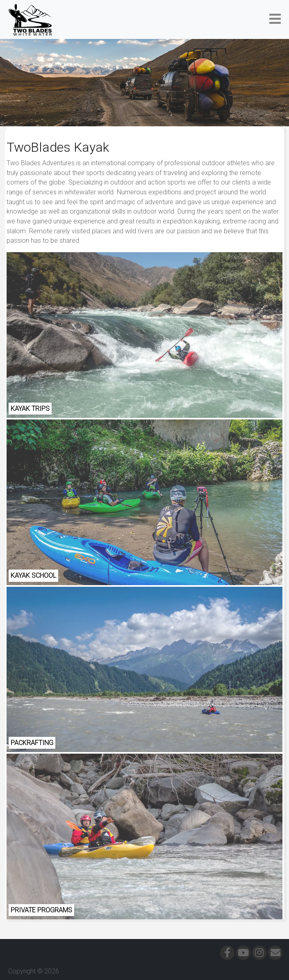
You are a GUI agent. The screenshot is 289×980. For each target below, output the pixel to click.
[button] (275, 19)
